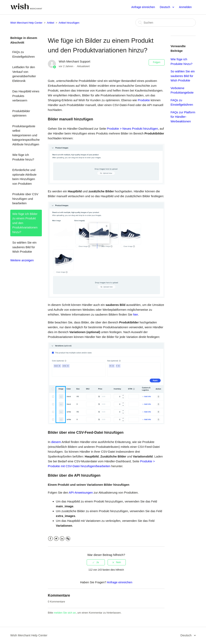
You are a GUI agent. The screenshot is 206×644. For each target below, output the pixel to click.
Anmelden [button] (185, 7)
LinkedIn (62, 539)
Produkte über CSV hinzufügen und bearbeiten (25, 199)
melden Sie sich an (65, 613)
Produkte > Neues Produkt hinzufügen (132, 129)
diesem (56, 442)
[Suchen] (166, 23)
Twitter (56, 539)
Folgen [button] (157, 62)
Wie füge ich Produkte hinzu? (23, 157)
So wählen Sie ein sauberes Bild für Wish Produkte (24, 247)
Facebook (50, 539)
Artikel (50, 23)
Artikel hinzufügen (69, 23)
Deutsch (165, 7)
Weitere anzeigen (22, 260)
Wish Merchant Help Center (26, 23)
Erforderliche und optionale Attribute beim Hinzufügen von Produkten (24, 177)
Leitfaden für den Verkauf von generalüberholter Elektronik (24, 74)
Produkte (144, 100)
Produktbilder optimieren (21, 113)
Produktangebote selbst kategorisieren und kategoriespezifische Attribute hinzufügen (26, 135)
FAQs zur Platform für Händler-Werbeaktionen (183, 117)
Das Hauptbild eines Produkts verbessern (26, 96)
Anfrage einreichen (143, 7)
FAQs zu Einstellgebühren (24, 54)
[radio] (96, 562)
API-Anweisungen (81, 492)
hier (135, 314)
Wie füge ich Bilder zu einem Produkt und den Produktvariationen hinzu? (25, 223)
